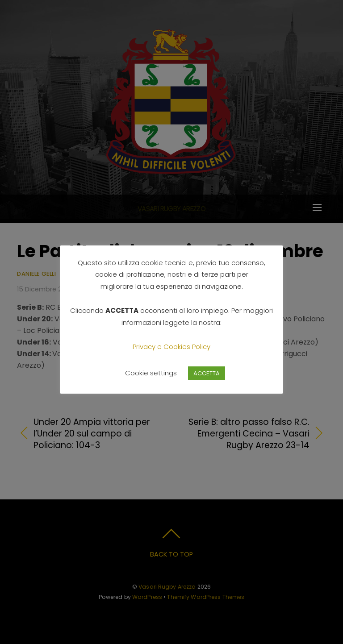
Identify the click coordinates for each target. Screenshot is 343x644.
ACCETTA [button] (207, 373)
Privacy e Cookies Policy (171, 347)
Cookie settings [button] (151, 373)
